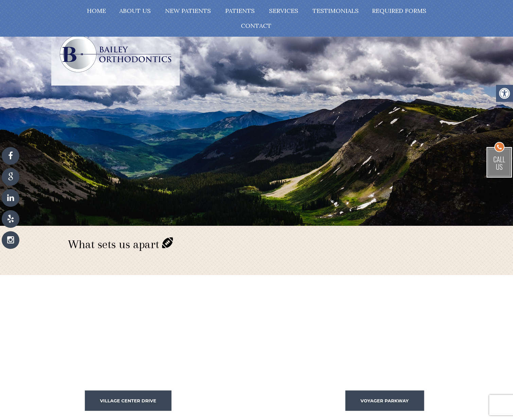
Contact (256, 26)
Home (96, 11)
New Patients (188, 11)
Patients (240, 11)
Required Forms (399, 11)
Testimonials (336, 11)
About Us (135, 11)
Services (284, 11)
